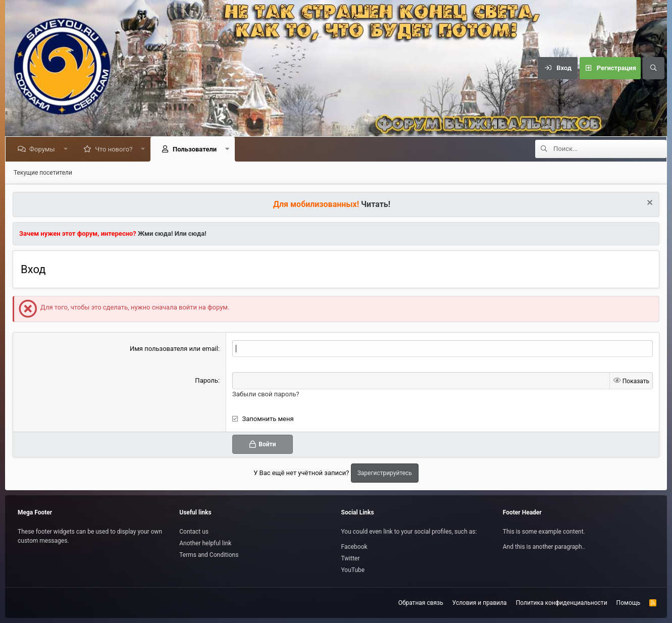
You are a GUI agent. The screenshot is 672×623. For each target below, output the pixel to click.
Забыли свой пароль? (266, 394)
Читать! (376, 204)
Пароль (206, 380)
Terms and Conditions (209, 555)
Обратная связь (421, 603)
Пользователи (197, 149)
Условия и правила (480, 603)
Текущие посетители (43, 173)
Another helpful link (205, 543)
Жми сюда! (155, 233)
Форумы (44, 149)
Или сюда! (191, 233)
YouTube (353, 570)
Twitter (351, 558)
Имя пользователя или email (174, 349)
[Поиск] (653, 68)
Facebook (354, 547)
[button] (67, 149)
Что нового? (116, 149)
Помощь (629, 603)
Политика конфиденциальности (562, 603)
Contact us (194, 532)
